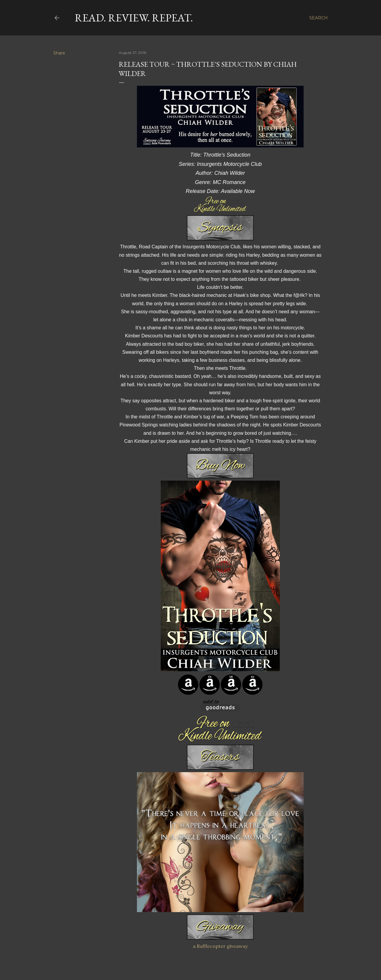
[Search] (318, 18)
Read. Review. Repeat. (134, 18)
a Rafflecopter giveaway (220, 946)
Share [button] (59, 53)
